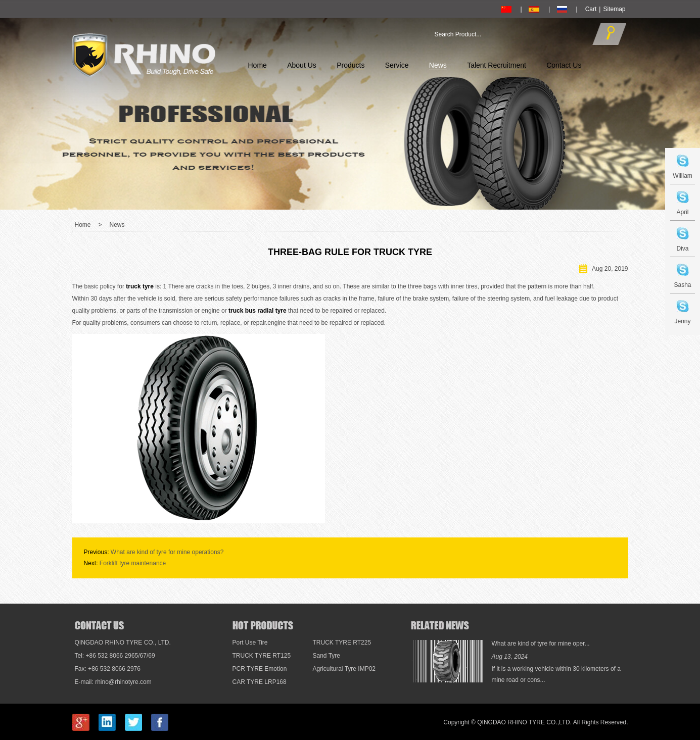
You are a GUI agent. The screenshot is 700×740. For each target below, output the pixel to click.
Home (258, 65)
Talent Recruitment (497, 65)
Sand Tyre (326, 656)
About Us (302, 65)
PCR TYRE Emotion (260, 669)
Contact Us (564, 65)
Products (351, 65)
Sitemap (614, 9)
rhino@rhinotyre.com (123, 682)
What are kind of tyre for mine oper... (541, 644)
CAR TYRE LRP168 (260, 682)
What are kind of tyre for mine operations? (167, 552)
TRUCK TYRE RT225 (342, 643)
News (438, 65)
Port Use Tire (250, 643)
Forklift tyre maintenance (133, 563)
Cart (591, 9)
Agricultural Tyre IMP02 (344, 669)
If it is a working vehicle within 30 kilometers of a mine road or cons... (556, 674)
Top (677, 574)
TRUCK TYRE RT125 (262, 656)
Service (397, 65)
